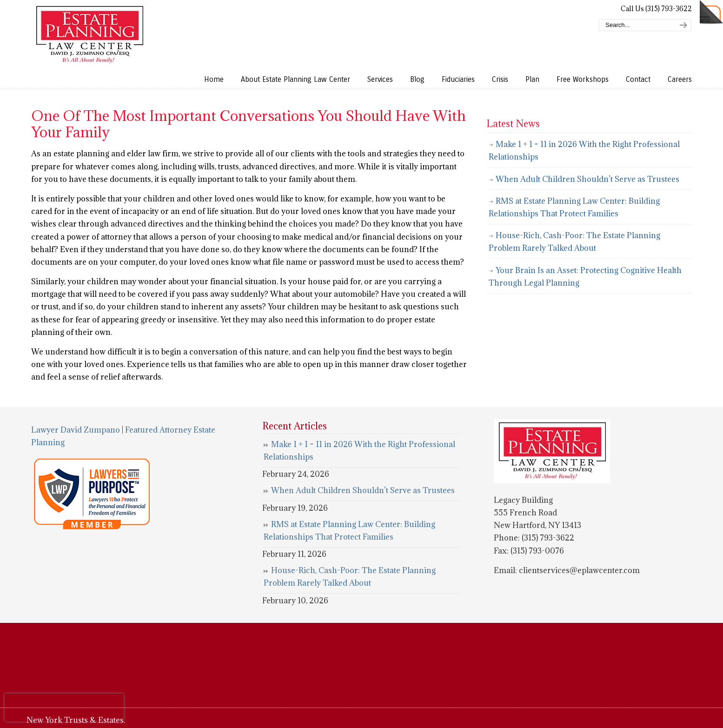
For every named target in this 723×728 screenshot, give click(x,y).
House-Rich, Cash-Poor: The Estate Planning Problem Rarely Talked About (574, 242)
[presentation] (64, 708)
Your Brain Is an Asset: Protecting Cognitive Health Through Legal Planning (585, 277)
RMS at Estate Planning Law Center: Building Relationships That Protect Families (574, 207)
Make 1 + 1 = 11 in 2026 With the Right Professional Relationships (584, 150)
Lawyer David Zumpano (76, 430)
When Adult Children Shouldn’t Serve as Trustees (587, 179)
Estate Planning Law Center (89, 35)
